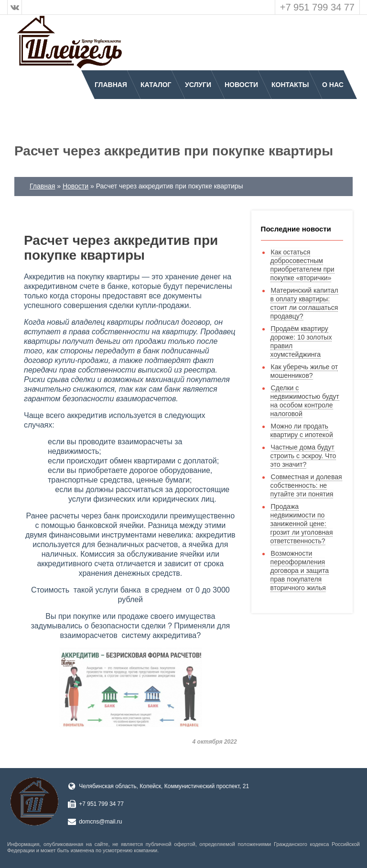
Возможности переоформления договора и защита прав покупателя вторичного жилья (300, 571)
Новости (241, 85)
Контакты (290, 85)
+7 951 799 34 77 (317, 7)
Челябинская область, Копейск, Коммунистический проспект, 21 (164, 786)
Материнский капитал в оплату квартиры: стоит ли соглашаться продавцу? (304, 303)
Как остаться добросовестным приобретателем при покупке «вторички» (302, 265)
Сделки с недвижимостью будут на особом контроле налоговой (305, 401)
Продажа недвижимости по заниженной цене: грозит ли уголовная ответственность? (302, 524)
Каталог (156, 85)
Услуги (198, 85)
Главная (111, 85)
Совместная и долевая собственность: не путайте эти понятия (306, 485)
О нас (333, 85)
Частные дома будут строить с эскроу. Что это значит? (303, 456)
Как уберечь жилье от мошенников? (304, 371)
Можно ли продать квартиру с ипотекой (302, 430)
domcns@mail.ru (100, 822)
